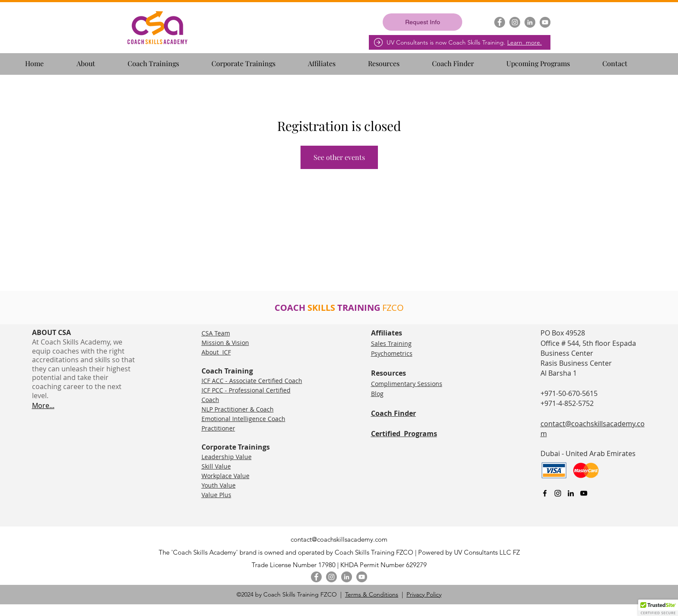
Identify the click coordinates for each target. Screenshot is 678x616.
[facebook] (545, 493)
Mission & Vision (225, 343)
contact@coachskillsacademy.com (339, 539)
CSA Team (216, 333)
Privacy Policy (424, 594)
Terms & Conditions (372, 594)
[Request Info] (422, 22)
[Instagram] (515, 22)
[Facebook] (500, 22)
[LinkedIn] (530, 22)
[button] (99, 60)
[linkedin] (571, 493)
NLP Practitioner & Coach (238, 409)
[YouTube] (545, 22)
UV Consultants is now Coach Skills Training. (464, 42)
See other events (339, 157)
